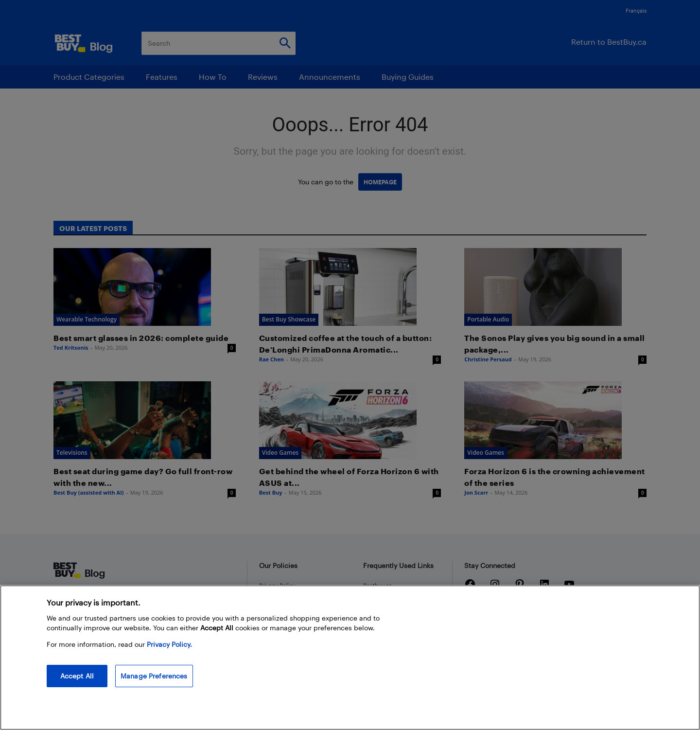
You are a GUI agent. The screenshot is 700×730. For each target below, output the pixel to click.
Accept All (77, 676)
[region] (350, 658)
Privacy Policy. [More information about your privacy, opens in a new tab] (169, 644)
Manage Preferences (154, 676)
